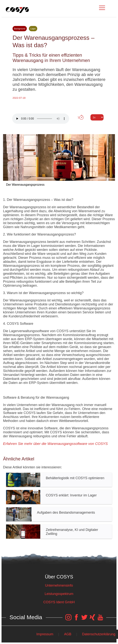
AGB (68, 634)
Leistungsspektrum (59, 594)
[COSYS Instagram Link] (68, 619)
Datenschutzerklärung (99, 634)
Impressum (45, 634)
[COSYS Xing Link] (92, 619)
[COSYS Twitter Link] (84, 619)
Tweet (59, 124)
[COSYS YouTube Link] (100, 619)
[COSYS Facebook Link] (76, 619)
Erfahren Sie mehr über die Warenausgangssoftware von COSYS (55, 444)
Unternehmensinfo (59, 585)
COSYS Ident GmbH (59, 602)
